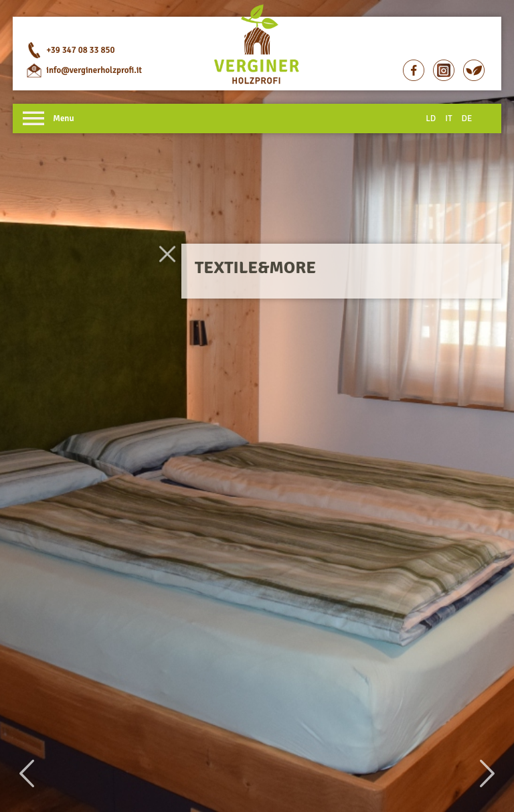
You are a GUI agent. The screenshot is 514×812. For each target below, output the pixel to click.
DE (467, 118)
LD (431, 118)
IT (448, 118)
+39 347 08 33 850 (80, 50)
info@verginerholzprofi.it (94, 70)
